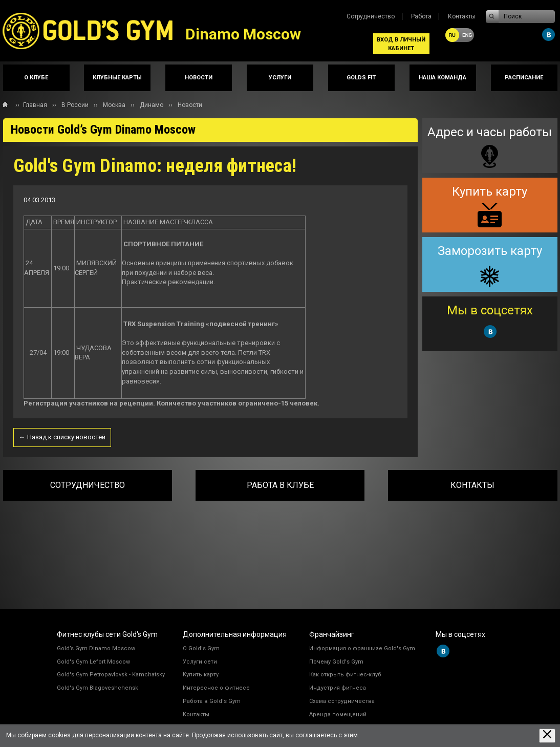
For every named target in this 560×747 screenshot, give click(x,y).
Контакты (462, 16)
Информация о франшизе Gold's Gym (362, 648)
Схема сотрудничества (342, 701)
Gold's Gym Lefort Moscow (93, 662)
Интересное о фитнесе (216, 688)
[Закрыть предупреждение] (547, 735)
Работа (421, 16)
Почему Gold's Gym (336, 662)
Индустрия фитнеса (338, 688)
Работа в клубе (280, 485)
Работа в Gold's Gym (212, 701)
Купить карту (201, 675)
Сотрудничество (371, 16)
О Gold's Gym (201, 648)
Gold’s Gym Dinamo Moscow (96, 648)
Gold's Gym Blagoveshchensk (98, 688)
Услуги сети (200, 662)
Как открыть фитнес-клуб (345, 675)
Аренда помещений (338, 714)
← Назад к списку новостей (62, 437)
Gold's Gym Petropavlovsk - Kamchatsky (111, 675)
